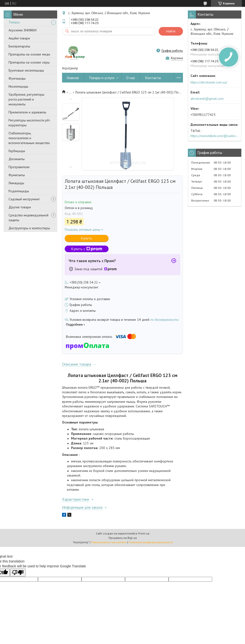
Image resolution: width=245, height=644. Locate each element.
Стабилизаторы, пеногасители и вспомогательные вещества (29, 138)
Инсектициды (18, 86)
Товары (14, 22)
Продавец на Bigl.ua (123, 538)
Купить (87, 238)
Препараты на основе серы (29, 62)
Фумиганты (17, 175)
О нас (131, 78)
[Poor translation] (18, 573)
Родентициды (19, 191)
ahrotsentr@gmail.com (207, 99)
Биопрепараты (19, 46)
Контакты (153, 78)
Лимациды (16, 183)
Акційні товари (19, 38)
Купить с (87, 249)
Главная (73, 78)
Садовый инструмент (24, 199)
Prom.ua (144, 533)
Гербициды (17, 151)
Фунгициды (17, 78)
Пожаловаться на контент (109, 542)
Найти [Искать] (171, 31)
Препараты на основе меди (29, 54)
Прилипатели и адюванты (27, 112)
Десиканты (17, 159)
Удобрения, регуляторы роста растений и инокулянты (26, 99)
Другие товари (20, 207)
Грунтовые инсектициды (26, 70)
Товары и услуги (102, 78)
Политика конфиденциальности (151, 542)
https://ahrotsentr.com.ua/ (209, 82)
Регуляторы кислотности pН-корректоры (30, 123)
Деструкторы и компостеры (29, 228)
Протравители (19, 167)
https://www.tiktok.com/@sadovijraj (215, 136)
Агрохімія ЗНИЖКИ (23, 30)
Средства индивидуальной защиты (28, 218)
